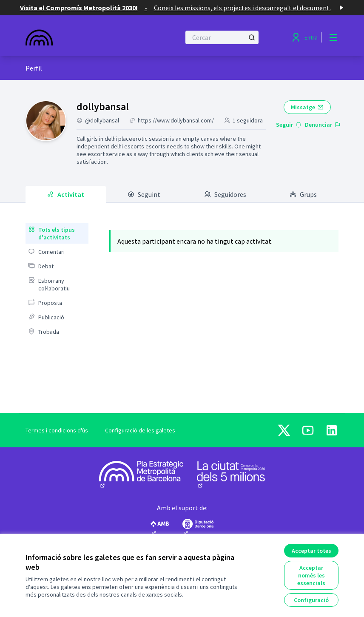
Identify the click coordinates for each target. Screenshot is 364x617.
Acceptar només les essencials (311, 575)
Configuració (311, 600)
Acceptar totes (311, 551)
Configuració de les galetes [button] (140, 430)
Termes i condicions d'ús (57, 430)
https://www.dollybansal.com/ (176, 120)
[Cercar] (222, 37)
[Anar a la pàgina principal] (82, 37)
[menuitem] (57, 233)
